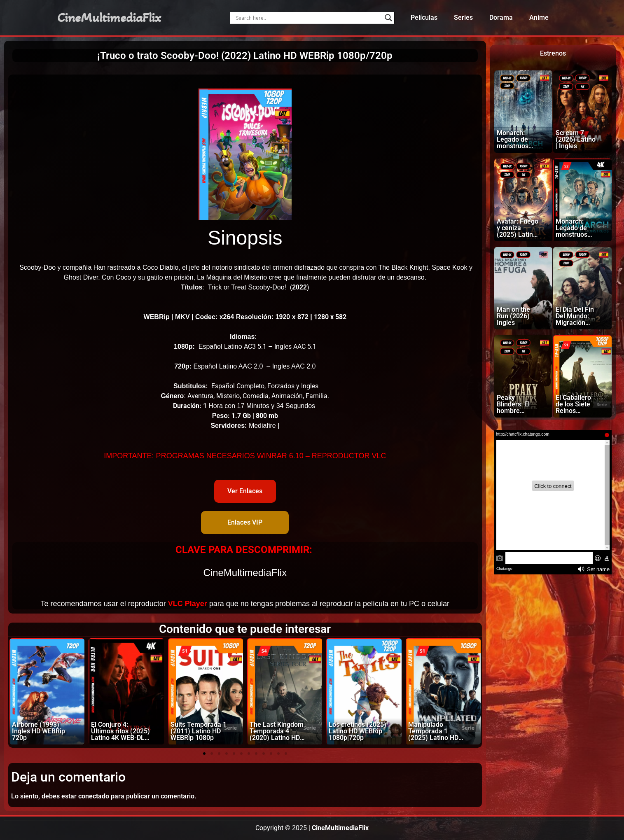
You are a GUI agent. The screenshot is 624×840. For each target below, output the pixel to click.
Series (463, 17)
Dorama (501, 17)
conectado (94, 796)
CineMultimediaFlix (109, 18)
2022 (299, 287)
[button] (204, 754)
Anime (539, 17)
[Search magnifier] (388, 18)
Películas (424, 17)
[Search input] (308, 18)
